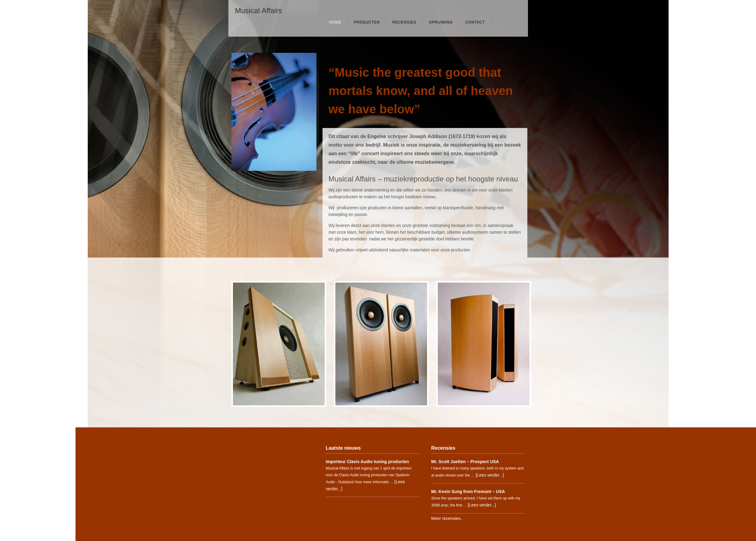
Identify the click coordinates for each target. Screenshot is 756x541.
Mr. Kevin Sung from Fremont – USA (468, 492)
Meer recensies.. (447, 518)
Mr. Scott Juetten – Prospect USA (465, 462)
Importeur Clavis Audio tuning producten (367, 462)
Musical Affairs (259, 11)
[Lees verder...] (490, 475)
